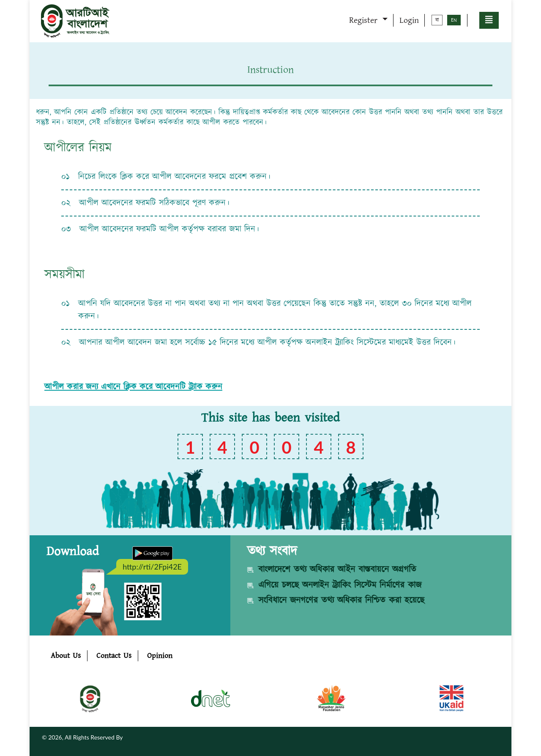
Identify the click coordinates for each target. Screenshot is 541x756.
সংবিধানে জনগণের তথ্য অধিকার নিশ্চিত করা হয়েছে (341, 600)
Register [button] (365, 20)
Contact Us (114, 656)
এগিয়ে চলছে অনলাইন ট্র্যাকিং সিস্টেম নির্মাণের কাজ (340, 585)
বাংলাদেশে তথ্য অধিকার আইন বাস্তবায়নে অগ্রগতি (337, 570)
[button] (489, 20)
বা (437, 20)
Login (409, 20)
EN (454, 20)
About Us (66, 656)
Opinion (160, 656)
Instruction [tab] (270, 70)
